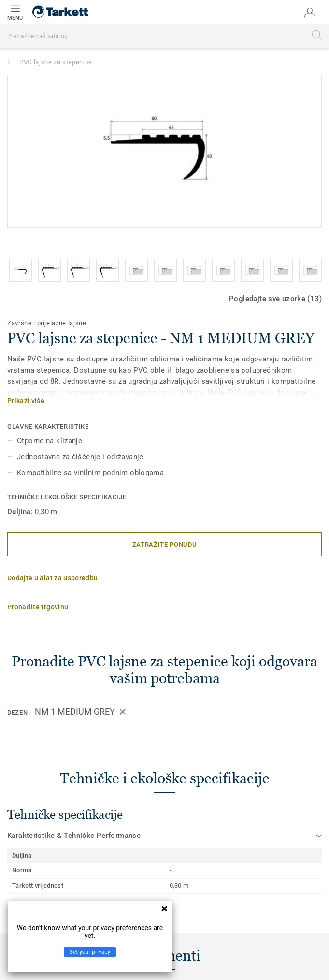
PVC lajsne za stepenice (56, 62)
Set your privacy (90, 952)
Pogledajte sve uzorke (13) (275, 299)
